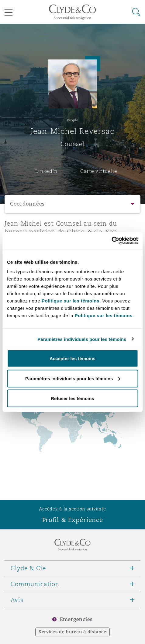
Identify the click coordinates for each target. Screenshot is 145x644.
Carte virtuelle (99, 171)
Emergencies (76, 619)
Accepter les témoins (72, 358)
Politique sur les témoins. (71, 301)
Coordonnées (27, 204)
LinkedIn (46, 171)
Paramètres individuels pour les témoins (82, 339)
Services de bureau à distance (72, 632)
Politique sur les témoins (104, 315)
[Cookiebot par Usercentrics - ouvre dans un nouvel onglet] (111, 241)
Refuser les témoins (72, 398)
